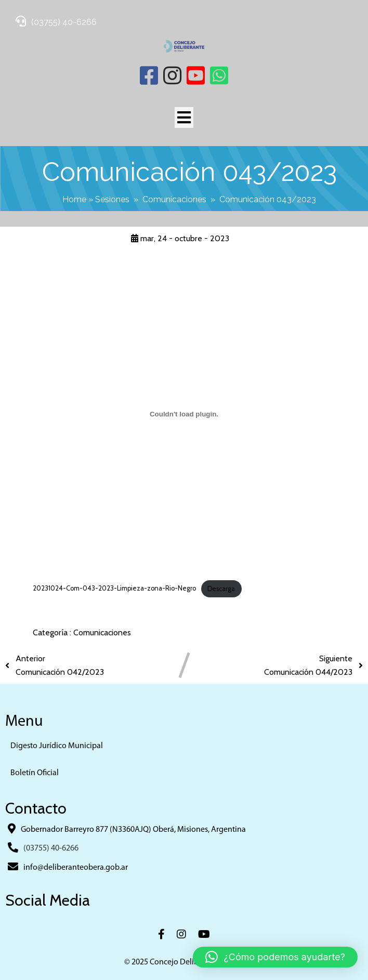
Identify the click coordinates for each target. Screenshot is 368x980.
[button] (275, 957)
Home (74, 199)
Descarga (221, 589)
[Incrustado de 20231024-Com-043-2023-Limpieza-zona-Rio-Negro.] (184, 414)
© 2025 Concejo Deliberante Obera (184, 962)
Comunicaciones (174, 199)
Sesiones (112, 199)
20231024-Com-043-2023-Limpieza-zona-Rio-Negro (114, 589)
